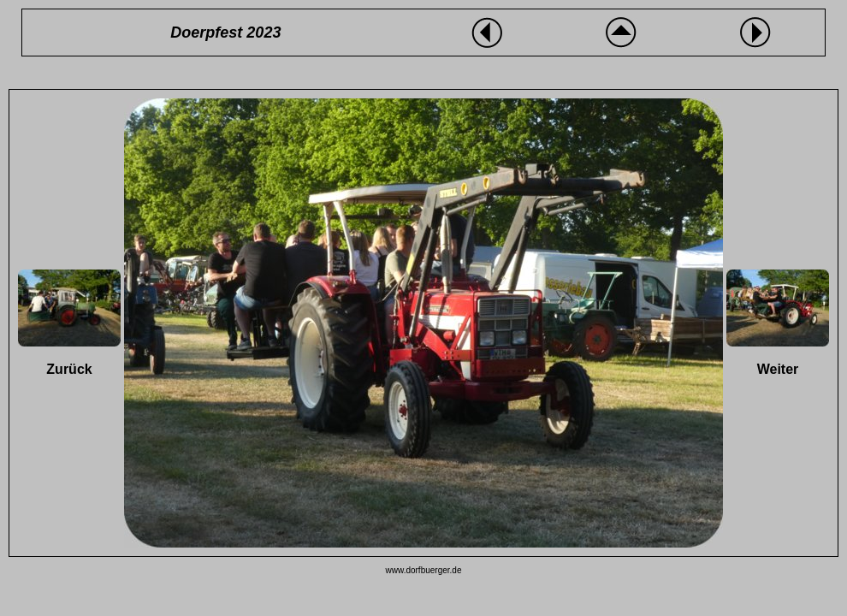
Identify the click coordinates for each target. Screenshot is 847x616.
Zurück (69, 369)
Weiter (778, 369)
